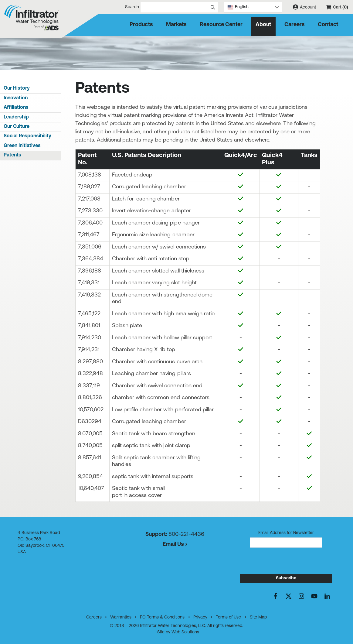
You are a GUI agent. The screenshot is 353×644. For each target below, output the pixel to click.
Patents (12, 155)
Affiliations (16, 108)
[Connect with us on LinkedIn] (327, 596)
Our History (17, 88)
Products (141, 25)
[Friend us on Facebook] (275, 596)
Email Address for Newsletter (286, 533)
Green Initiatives (22, 146)
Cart (337, 7)
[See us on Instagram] (301, 596)
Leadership (16, 117)
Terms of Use (228, 617)
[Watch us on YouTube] (314, 596)
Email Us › (175, 545)
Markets (176, 25)
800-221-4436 (186, 534)
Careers (295, 25)
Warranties (121, 617)
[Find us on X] (289, 596)
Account (304, 7)
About (263, 25)
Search (149, 7)
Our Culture (17, 127)
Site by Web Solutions (178, 632)
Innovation (16, 98)
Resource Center (221, 25)
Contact (328, 25)
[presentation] (286, 562)
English (238, 7)
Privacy (200, 617)
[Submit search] (213, 7)
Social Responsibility (27, 136)
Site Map (258, 617)
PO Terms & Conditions (162, 617)
